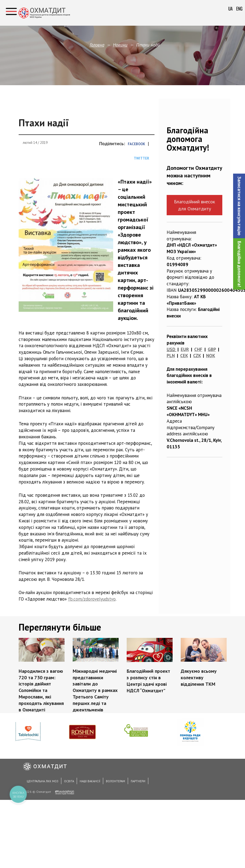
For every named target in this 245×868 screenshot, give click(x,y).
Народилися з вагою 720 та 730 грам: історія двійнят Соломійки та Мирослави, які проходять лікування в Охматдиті (41, 690)
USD (171, 349)
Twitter (141, 158)
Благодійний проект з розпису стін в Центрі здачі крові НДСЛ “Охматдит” (148, 681)
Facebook (136, 144)
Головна (97, 45)
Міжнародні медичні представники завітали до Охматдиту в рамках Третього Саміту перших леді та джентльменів (95, 690)
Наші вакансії (90, 781)
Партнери (138, 781)
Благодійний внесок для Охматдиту (194, 205)
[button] (239, 206)
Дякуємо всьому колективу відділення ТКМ (199, 677)
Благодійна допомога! (239, 264)
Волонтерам (115, 781)
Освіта (69, 781)
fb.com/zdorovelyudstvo (92, 599)
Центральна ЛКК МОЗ (43, 781)
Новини (120, 45)
